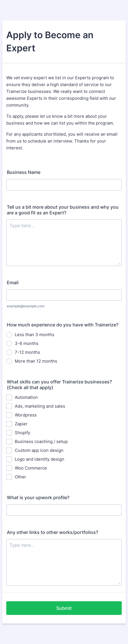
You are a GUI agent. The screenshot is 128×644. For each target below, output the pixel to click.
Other (20, 477)
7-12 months (27, 352)
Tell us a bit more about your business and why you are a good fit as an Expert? (63, 210)
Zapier (21, 424)
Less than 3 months (35, 335)
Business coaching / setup (41, 441)
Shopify (22, 433)
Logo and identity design (40, 459)
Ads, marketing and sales (40, 406)
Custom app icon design (39, 450)
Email (13, 283)
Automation (26, 397)
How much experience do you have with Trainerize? (63, 325)
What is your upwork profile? (38, 497)
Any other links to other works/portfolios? (52, 532)
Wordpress (26, 415)
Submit (64, 608)
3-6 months (27, 343)
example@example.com (26, 306)
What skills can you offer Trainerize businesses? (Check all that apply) (59, 385)
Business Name (24, 172)
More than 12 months (36, 361)
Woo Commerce (31, 468)
